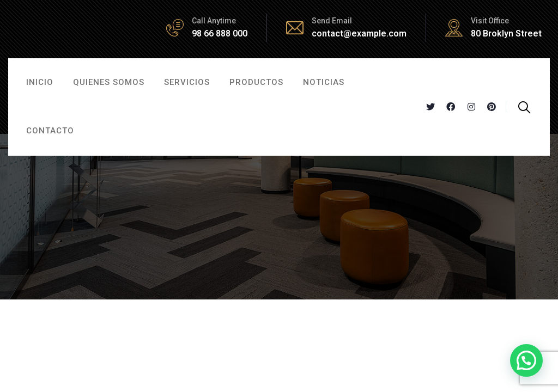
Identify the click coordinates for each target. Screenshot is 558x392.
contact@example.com (359, 33)
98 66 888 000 (220, 33)
